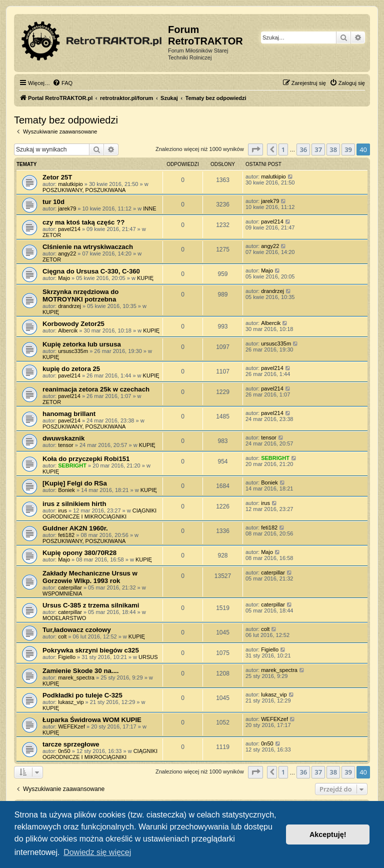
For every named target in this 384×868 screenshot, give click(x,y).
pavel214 (69, 229)
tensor (66, 445)
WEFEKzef (71, 726)
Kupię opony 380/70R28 (79, 553)
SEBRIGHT (72, 465)
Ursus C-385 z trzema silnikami (91, 605)
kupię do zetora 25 (71, 369)
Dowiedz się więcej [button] (97, 852)
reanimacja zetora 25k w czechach (96, 389)
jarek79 (67, 208)
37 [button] (318, 149)
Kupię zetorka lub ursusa (82, 344)
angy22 (67, 253)
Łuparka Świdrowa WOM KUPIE (92, 720)
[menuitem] (62, 83)
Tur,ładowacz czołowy (77, 630)
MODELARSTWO (64, 618)
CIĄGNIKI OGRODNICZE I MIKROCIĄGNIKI (99, 513)
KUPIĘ (145, 278)
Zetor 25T (57, 177)
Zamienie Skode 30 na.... (80, 671)
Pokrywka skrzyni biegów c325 (91, 650)
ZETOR (52, 235)
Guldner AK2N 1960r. (75, 528)
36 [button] (303, 149)
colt (62, 636)
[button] (255, 149)
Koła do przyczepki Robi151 (86, 459)
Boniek (66, 490)
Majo (64, 278)
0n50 (64, 751)
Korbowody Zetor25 (73, 324)
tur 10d (53, 202)
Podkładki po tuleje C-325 (82, 695)
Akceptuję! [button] (328, 834)
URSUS (148, 657)
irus (62, 510)
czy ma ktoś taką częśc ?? (83, 222)
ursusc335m (73, 351)
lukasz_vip (71, 702)
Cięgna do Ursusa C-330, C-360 (91, 271)
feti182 (66, 535)
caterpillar (70, 587)
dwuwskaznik (63, 438)
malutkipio (70, 184)
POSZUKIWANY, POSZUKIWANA (84, 190)
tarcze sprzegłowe (71, 744)
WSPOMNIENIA (62, 593)
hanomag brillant (69, 414)
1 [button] (283, 149)
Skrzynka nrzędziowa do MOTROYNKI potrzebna (80, 295)
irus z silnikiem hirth (74, 504)
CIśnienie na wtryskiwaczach (88, 247)
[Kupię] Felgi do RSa (75, 483)
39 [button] (348, 149)
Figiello (67, 657)
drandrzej (69, 306)
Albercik (68, 330)
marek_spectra (76, 677)
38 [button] (333, 149)
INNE (149, 208)
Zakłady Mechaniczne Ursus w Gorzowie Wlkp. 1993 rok (90, 577)
